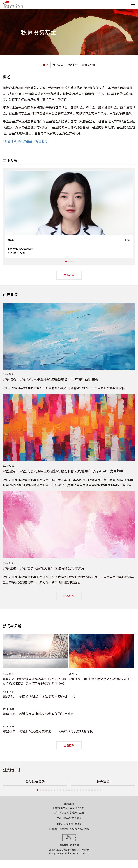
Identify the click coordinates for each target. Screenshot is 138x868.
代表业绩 (73, 65)
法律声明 (74, 843)
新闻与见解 (89, 65)
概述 (46, 65)
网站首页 (64, 843)
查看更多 (69, 275)
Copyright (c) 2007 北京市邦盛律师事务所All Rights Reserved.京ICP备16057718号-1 (69, 850)
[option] (69, 214)
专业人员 (58, 65)
